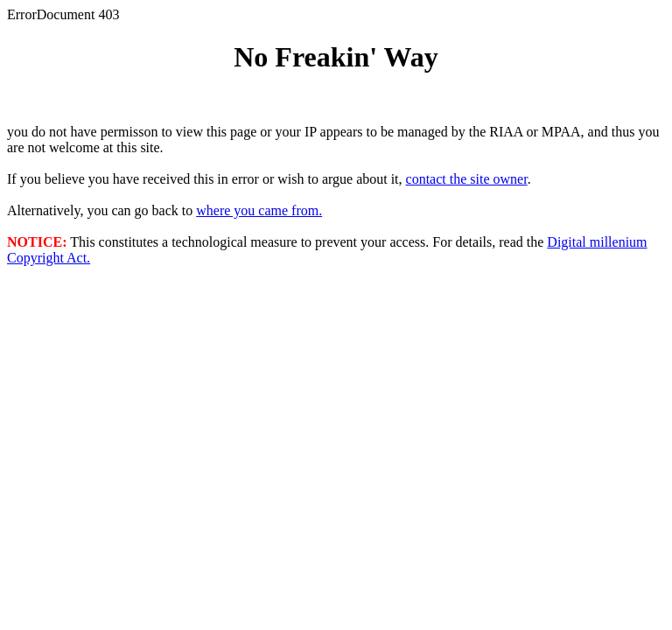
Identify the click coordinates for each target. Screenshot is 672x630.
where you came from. (259, 210)
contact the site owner (467, 179)
